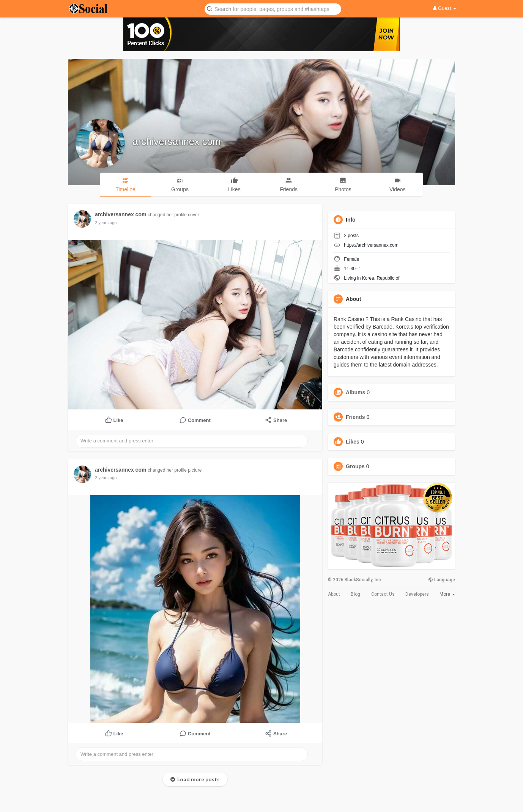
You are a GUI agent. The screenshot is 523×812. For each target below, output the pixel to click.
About (334, 594)
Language (442, 580)
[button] (273, 9)
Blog (355, 594)
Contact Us (383, 594)
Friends (355, 417)
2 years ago (106, 223)
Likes (353, 442)
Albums (355, 392)
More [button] (447, 594)
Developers (417, 594)
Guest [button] (445, 8)
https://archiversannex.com (371, 245)
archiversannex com (177, 142)
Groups (355, 466)
